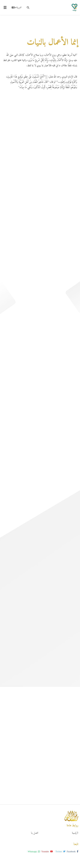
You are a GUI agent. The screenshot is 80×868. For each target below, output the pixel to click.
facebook (73, 851)
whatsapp (34, 851)
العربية (17, 8)
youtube (47, 851)
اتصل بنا (35, 833)
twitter (60, 851)
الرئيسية (75, 833)
